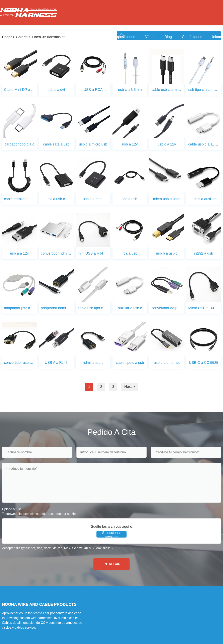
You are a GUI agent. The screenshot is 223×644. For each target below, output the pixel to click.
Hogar (7, 37)
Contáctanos (192, 37)
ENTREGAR (111, 564)
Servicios (84, 37)
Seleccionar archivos (111, 534)
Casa (28, 37)
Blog (168, 37)
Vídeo (150, 37)
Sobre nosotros (54, 37)
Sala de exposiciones (118, 37)
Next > (130, 387)
